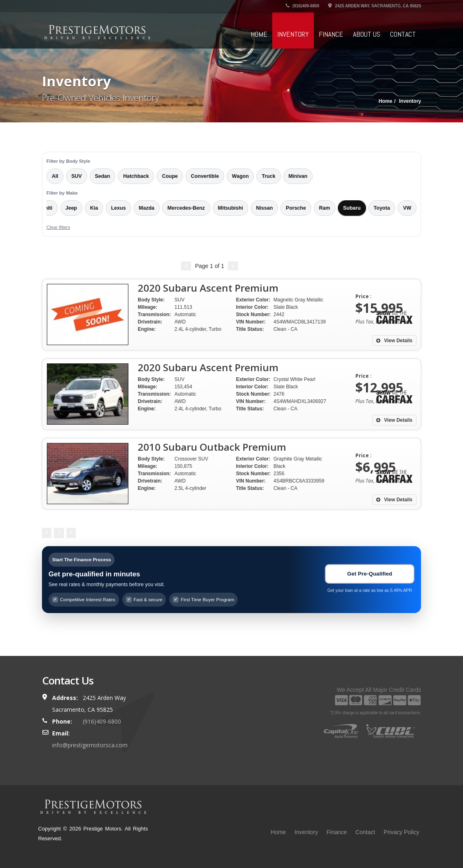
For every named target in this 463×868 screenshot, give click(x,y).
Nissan (264, 208)
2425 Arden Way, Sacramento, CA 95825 (375, 6)
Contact (403, 34)
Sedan (103, 176)
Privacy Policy (401, 832)
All (55, 176)
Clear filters (58, 227)
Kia (94, 208)
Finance (331, 34)
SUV (77, 176)
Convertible (205, 176)
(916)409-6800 (302, 6)
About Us (367, 34)
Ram (325, 208)
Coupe (170, 176)
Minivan (298, 176)
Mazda (147, 208)
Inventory (293, 34)
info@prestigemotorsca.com (90, 745)
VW (407, 208)
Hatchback (136, 176)
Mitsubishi (231, 208)
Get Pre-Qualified (370, 574)
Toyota (382, 208)
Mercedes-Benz (186, 208)
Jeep (72, 208)
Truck (268, 176)
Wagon (240, 176)
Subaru (352, 208)
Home (259, 34)
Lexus (118, 208)
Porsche (296, 208)
